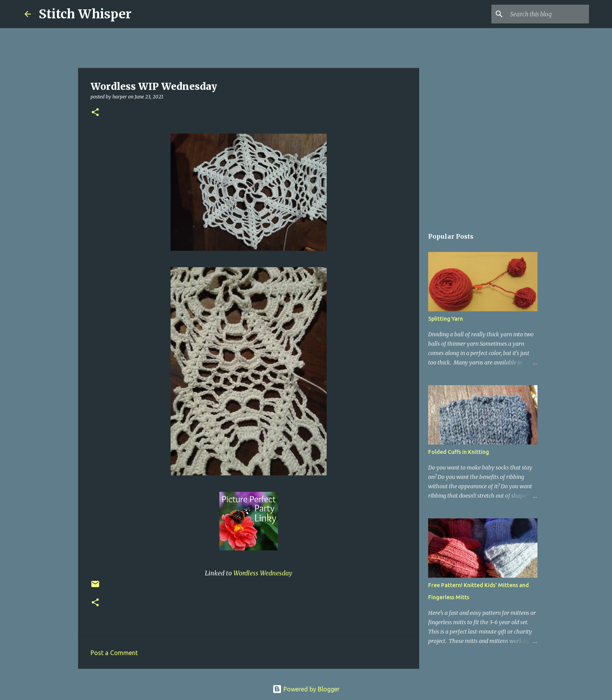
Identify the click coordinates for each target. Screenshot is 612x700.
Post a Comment (114, 653)
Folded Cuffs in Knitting (459, 452)
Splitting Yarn (446, 319)
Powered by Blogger (306, 689)
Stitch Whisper (85, 14)
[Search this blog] (548, 14)
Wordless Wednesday (263, 573)
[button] (95, 113)
